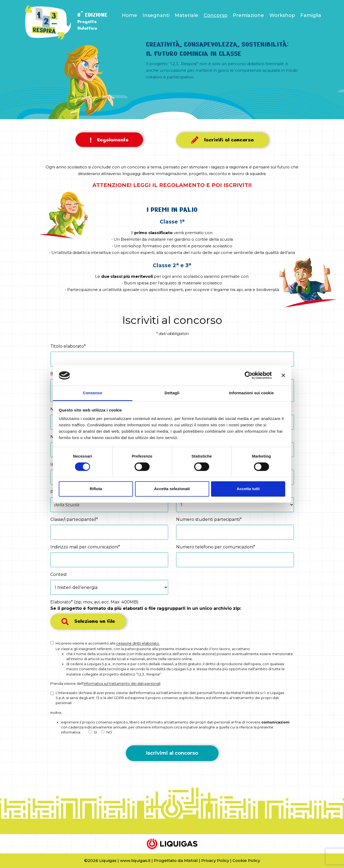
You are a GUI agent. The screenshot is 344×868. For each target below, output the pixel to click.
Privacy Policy (215, 860)
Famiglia (311, 15)
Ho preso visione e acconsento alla (108, 643)
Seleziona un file (88, 621)
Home (129, 15)
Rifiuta (96, 489)
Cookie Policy (246, 860)
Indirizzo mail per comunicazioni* (85, 547)
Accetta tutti (248, 489)
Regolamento (109, 140)
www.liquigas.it (135, 860)
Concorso (216, 15)
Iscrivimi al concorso (172, 753)
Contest (59, 574)
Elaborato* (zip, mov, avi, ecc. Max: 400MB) (146, 605)
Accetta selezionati (172, 489)
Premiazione (248, 15)
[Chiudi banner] (283, 375)
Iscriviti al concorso (222, 140)
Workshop (282, 15)
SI (93, 732)
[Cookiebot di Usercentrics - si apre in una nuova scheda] (249, 375)
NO (106, 732)
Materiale (187, 15)
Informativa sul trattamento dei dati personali (122, 684)
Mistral (191, 860)
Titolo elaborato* (68, 346)
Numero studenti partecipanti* (209, 519)
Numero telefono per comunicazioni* (216, 547)
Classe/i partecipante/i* (74, 519)
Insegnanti (156, 15)
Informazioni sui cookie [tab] (251, 393)
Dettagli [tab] (172, 393)
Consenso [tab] (93, 393)
